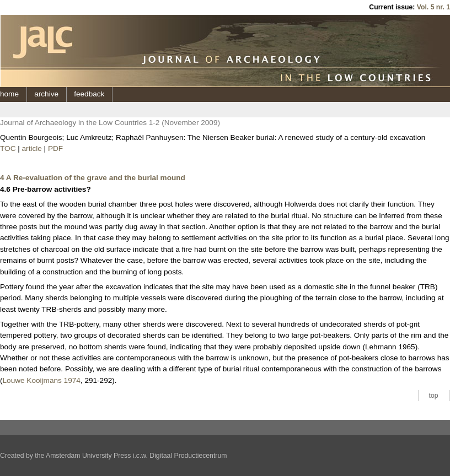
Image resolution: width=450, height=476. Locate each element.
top (434, 396)
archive (46, 94)
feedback (89, 94)
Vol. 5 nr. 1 (433, 7)
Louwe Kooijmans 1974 (42, 380)
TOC (8, 148)
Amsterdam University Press (88, 456)
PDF (55, 148)
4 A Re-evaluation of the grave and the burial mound (93, 178)
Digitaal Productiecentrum (188, 456)
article (32, 148)
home (9, 94)
